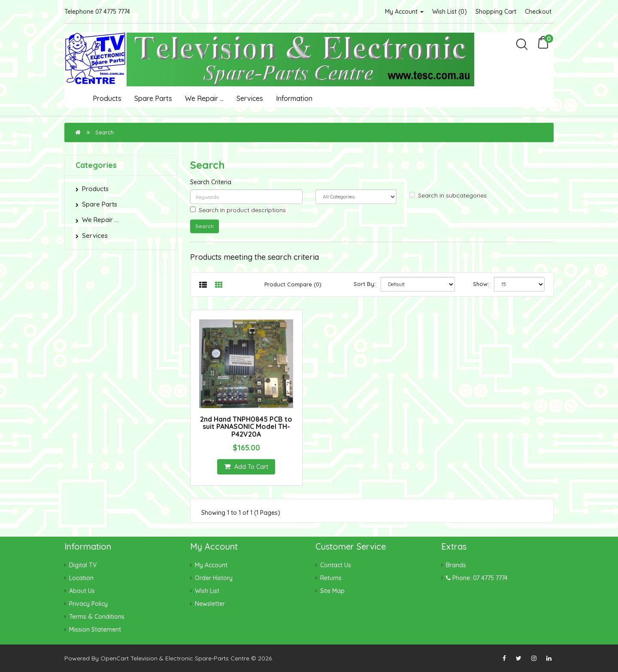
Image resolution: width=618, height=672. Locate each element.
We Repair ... (204, 98)
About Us (82, 591)
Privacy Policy (88, 604)
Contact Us (336, 565)
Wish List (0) (450, 12)
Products (107, 98)
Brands (456, 565)
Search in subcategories (448, 195)
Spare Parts (153, 98)
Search (105, 132)
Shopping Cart (496, 12)
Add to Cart (246, 467)
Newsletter (210, 604)
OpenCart (115, 658)
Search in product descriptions (238, 210)
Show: (481, 284)
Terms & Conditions (97, 617)
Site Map (332, 591)
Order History (214, 578)
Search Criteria (211, 182)
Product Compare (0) (293, 284)
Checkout (538, 12)
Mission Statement (95, 629)
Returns (331, 578)
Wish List (207, 591)
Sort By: (365, 284)
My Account (404, 12)
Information (294, 98)
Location (81, 578)
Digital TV (83, 565)
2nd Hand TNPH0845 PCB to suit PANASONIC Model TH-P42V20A (246, 427)
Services (250, 98)
